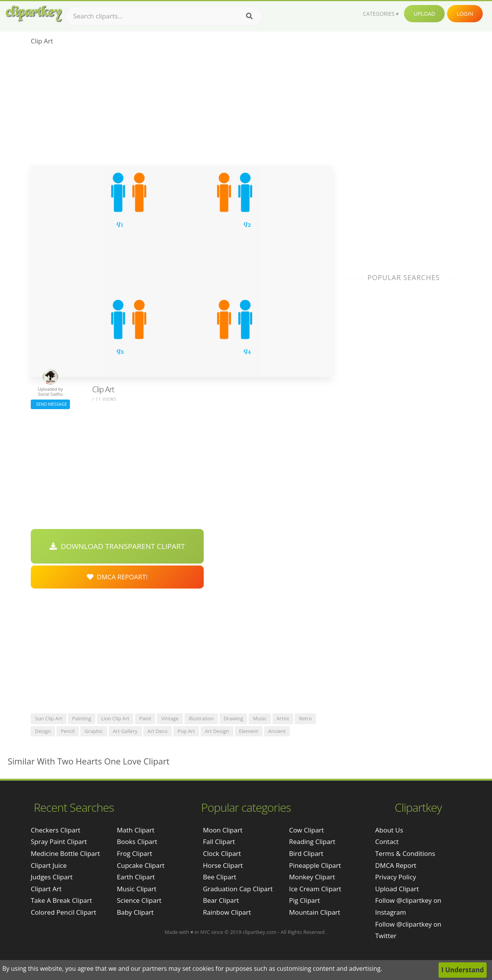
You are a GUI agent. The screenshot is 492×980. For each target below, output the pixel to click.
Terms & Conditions (405, 853)
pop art (186, 731)
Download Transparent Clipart (117, 546)
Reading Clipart (312, 842)
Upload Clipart (397, 889)
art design (217, 731)
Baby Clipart (135, 912)
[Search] (249, 16)
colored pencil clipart (63, 912)
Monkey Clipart (312, 877)
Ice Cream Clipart (315, 889)
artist (283, 718)
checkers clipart (56, 830)
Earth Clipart (136, 877)
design (43, 731)
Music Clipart (137, 889)
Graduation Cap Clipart (238, 889)
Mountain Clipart (315, 912)
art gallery (125, 731)
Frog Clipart (135, 853)
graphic (94, 731)
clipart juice (49, 865)
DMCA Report (396, 865)
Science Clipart (139, 900)
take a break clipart (61, 900)
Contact (387, 842)
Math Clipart (136, 830)
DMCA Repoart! (117, 577)
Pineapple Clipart (315, 865)
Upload (424, 14)
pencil (68, 731)
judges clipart (52, 877)
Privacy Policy (396, 877)
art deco (158, 731)
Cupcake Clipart (141, 865)
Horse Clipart (223, 865)
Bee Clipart (220, 877)
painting (82, 718)
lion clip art (115, 718)
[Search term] (163, 16)
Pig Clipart (304, 900)
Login (465, 14)
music (260, 718)
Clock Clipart (222, 853)
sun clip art (49, 718)
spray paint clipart (59, 842)
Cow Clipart (307, 830)
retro (305, 718)
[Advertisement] (182, 108)
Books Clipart (137, 842)
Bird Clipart (306, 853)
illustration (201, 718)
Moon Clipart (223, 830)
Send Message (50, 404)
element (249, 731)
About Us (389, 830)
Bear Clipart (221, 900)
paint (145, 718)
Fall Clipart (219, 842)
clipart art (46, 889)
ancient (277, 731)
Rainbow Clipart (227, 912)
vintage (170, 718)
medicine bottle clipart (65, 853)
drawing (233, 718)
